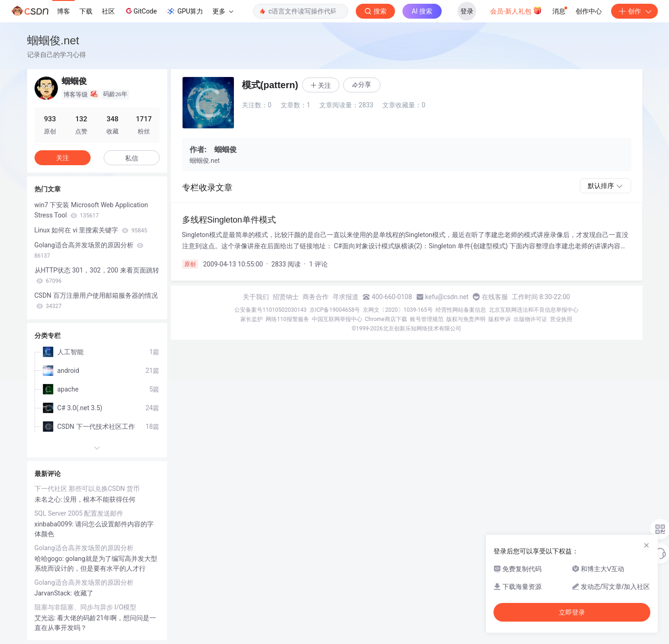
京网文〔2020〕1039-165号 (398, 310)
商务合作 (316, 297)
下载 (86, 11)
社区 (108, 11)
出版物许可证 (530, 319)
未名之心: (49, 499)
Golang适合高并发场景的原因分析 (89, 250)
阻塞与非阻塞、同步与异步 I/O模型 (86, 607)
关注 (63, 158)
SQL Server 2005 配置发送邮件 (79, 513)
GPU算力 (185, 11)
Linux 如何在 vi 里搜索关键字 (91, 230)
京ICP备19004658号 (335, 310)
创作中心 (589, 11)
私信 (132, 158)
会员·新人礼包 (516, 10)
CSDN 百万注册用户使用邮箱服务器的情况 (96, 301)
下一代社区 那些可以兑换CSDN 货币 (87, 489)
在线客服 (495, 297)
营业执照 (561, 319)
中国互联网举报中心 (337, 319)
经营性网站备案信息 (461, 310)
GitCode (141, 11)
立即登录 (572, 612)
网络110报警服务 (287, 319)
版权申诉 (500, 319)
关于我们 (256, 297)
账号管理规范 (427, 319)
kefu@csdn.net (447, 297)
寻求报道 (345, 297)
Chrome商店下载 (386, 319)
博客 (63, 11)
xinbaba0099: (55, 524)
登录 (467, 11)
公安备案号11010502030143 (270, 310)
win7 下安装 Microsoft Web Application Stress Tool (91, 210)
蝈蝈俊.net (53, 40)
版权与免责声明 (466, 319)
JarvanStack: (54, 593)
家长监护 (252, 319)
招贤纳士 (286, 297)
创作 (634, 11)
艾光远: (46, 618)
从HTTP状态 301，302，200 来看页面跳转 (97, 275)
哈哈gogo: (50, 559)
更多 (223, 11)
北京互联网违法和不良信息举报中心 (534, 310)
